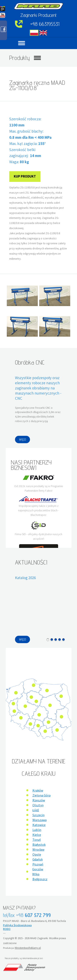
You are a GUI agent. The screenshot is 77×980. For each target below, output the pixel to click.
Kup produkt (25, 176)
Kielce (37, 835)
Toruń (37, 840)
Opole (37, 854)
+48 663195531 (45, 24)
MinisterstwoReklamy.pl (28, 948)
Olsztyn (38, 805)
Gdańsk (38, 859)
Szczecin (38, 815)
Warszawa (40, 820)
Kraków (38, 790)
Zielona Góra (41, 795)
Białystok (39, 845)
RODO (7, 929)
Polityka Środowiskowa (17, 925)
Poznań (38, 864)
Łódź (36, 810)
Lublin (37, 830)
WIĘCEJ (22, 440)
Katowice (39, 825)
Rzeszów (39, 800)
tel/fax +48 (27, 915)
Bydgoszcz (40, 879)
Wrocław (38, 849)
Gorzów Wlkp (38, 872)
